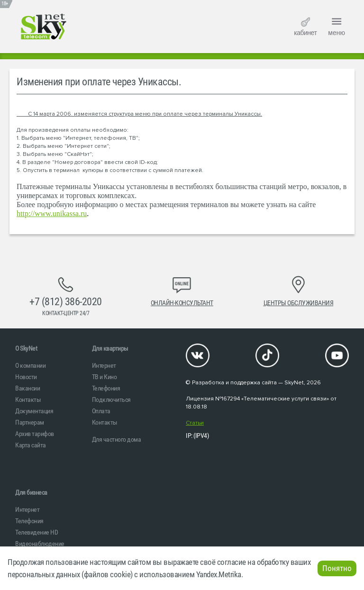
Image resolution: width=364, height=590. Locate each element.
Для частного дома (117, 439)
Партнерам (30, 422)
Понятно (337, 568)
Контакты (28, 399)
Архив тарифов (35, 434)
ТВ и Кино (105, 377)
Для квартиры (110, 348)
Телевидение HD (36, 532)
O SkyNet (26, 348)
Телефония (106, 388)
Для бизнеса (31, 492)
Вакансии (27, 388)
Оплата (101, 411)
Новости (26, 377)
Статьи (195, 423)
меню (337, 26)
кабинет (305, 27)
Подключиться (111, 399)
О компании (30, 365)
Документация (34, 411)
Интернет (104, 365)
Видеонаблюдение (40, 544)
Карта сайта (31, 445)
